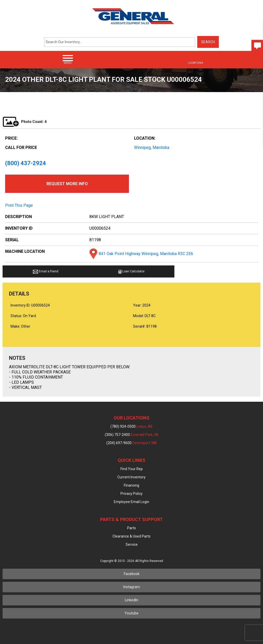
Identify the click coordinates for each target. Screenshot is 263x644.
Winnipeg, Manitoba (152, 147)
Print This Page (19, 205)
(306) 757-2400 (132, 435)
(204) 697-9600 (132, 443)
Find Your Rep (132, 469)
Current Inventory (131, 477)
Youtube (131, 613)
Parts (131, 528)
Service (132, 544)
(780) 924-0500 (131, 426)
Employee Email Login (131, 502)
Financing (131, 485)
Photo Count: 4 (25, 122)
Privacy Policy (131, 494)
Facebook (132, 574)
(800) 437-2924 (26, 163)
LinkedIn (131, 600)
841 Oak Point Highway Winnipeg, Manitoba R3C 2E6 (146, 254)
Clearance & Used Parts (131, 536)
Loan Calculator (131, 271)
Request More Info (67, 184)
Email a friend (46, 271)
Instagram (132, 587)
